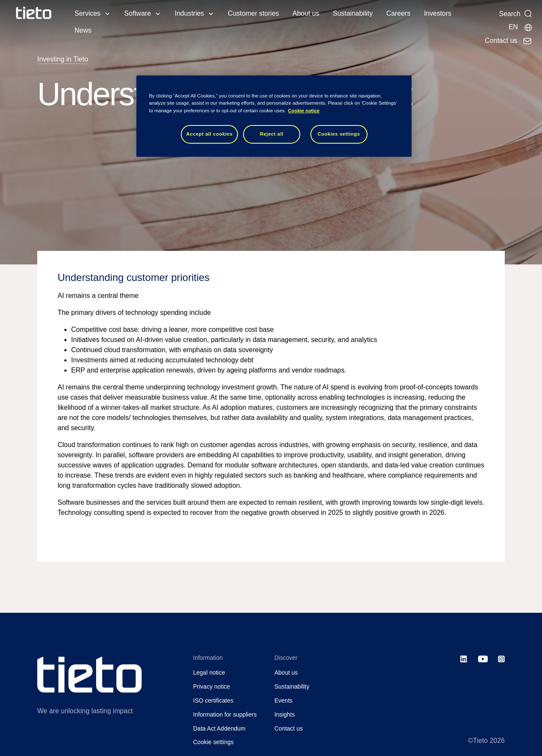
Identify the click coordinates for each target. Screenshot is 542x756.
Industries (189, 13)
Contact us (289, 728)
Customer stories (253, 13)
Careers (398, 13)
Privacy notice (212, 687)
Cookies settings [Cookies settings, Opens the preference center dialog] (339, 134)
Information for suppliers (225, 714)
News (83, 30)
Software (137, 13)
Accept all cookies (210, 134)
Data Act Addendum (219, 728)
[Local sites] (521, 27)
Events (283, 700)
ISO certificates (213, 700)
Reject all (272, 134)
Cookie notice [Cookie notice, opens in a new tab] (304, 111)
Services (87, 13)
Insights (285, 714)
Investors (438, 13)
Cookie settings (213, 742)
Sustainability (353, 13)
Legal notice (209, 673)
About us (306, 13)
